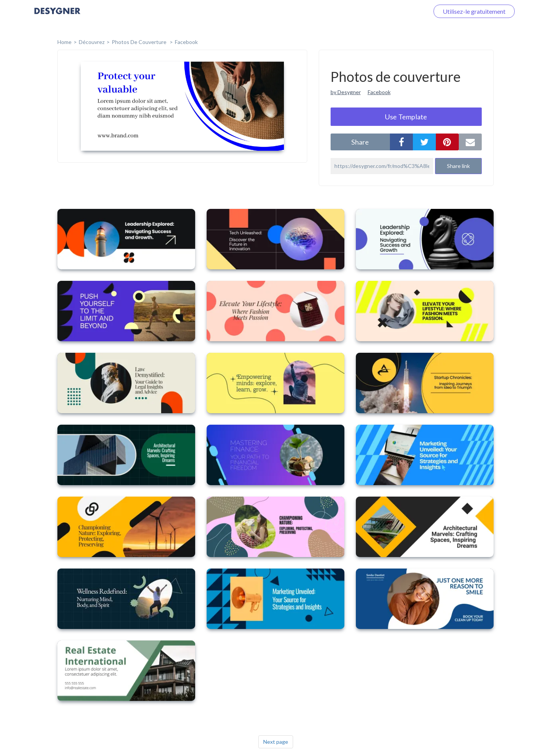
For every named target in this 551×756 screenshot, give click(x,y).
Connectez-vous (398, 11)
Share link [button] (458, 166)
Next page (276, 742)
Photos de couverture (140, 42)
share (360, 142)
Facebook (186, 42)
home (64, 42)
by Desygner (346, 92)
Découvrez (92, 42)
